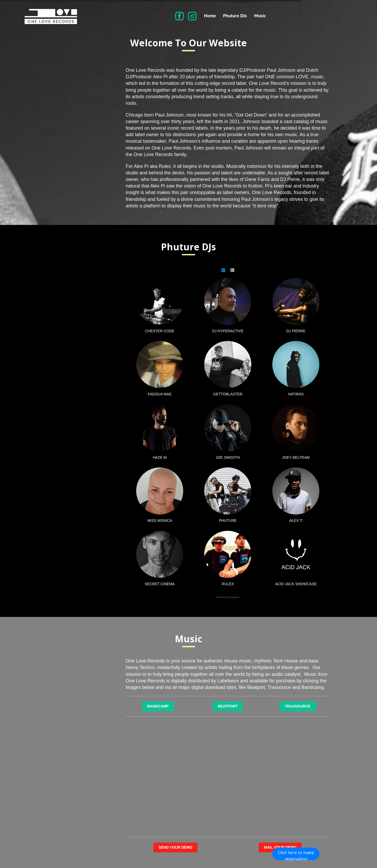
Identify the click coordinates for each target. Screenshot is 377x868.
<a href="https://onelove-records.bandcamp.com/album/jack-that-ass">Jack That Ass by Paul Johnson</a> (280, 748)
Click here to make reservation (296, 855)
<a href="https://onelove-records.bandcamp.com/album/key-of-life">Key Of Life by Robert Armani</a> (280, 806)
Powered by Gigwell (228, 597)
